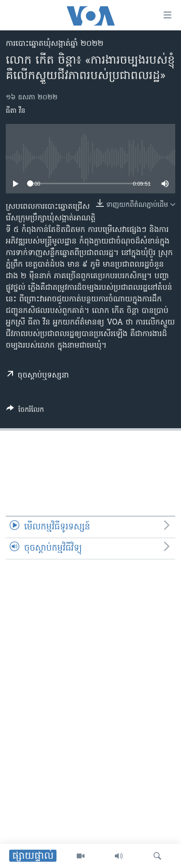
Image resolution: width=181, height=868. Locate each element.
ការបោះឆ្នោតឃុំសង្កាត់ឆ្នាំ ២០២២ (55, 44)
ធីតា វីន (15, 111)
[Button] (25, 411)
